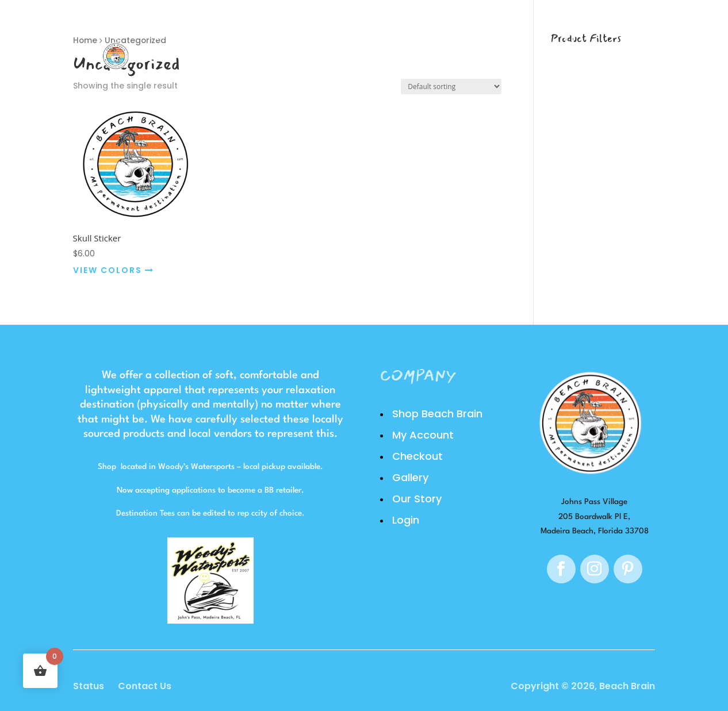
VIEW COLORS (114, 270)
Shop (283, 43)
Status (89, 686)
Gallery (343, 43)
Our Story (417, 43)
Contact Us (145, 686)
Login (485, 43)
